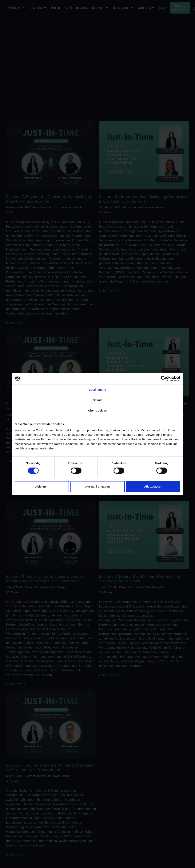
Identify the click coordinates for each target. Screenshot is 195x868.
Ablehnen (42, 486)
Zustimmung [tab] (98, 390)
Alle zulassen (153, 486)
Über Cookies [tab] (97, 410)
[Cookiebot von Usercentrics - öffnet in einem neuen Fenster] (164, 379)
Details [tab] (97, 400)
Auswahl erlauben (97, 486)
